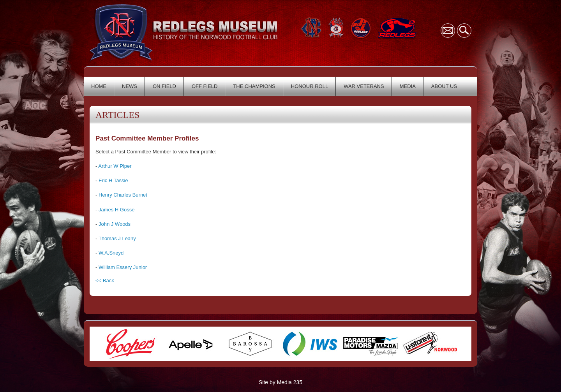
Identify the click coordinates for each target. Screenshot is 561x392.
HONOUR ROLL (310, 86)
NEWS (130, 86)
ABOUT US (444, 86)
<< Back (105, 280)
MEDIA (408, 86)
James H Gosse (116, 210)
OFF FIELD (205, 86)
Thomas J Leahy (117, 238)
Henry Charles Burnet (123, 195)
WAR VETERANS (364, 86)
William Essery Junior (123, 267)
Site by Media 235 (280, 382)
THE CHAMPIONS (254, 86)
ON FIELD (164, 86)
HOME (99, 86)
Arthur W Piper (115, 166)
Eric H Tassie (113, 180)
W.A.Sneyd (111, 253)
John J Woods (115, 224)
